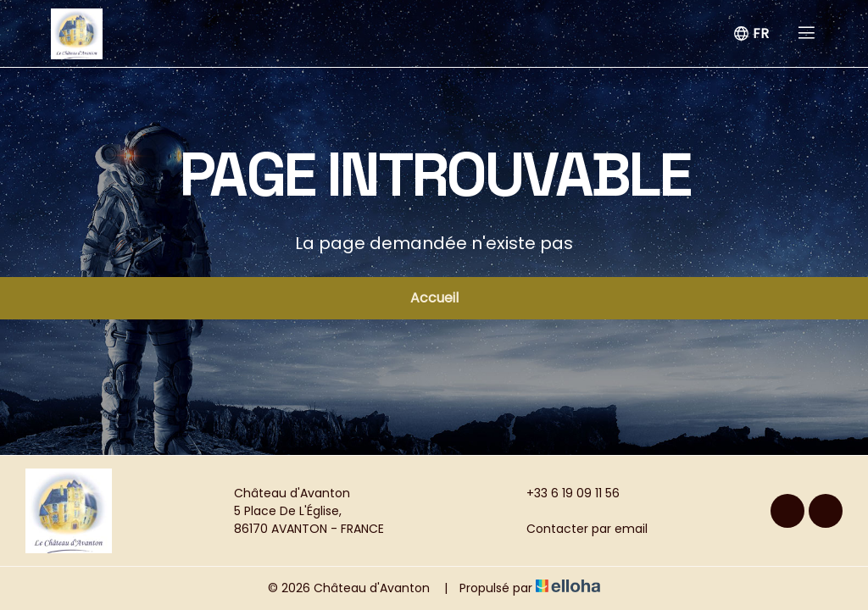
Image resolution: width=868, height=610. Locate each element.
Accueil (434, 298)
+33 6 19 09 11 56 (563, 493)
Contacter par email (577, 529)
